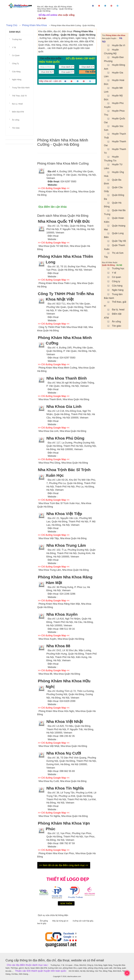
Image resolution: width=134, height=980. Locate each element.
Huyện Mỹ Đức (113, 97)
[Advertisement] (67, 111)
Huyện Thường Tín (111, 158)
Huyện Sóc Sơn (114, 128)
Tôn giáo (113, 326)
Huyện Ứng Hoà (114, 174)
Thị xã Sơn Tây (114, 255)
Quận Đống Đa (114, 197)
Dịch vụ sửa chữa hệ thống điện (53, 915)
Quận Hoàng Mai (115, 227)
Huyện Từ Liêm (113, 166)
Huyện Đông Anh (115, 67)
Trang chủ (12, 25)
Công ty (112, 281)
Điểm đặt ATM (113, 315)
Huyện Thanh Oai (115, 143)
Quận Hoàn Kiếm (114, 220)
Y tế (110, 273)
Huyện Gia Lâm (114, 74)
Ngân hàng (114, 290)
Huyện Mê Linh (113, 90)
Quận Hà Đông (113, 204)
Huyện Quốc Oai (115, 120)
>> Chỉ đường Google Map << (54, 188)
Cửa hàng (114, 286)
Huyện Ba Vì (115, 45)
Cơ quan (113, 277)
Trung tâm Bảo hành (113, 296)
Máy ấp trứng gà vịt (61, 921)
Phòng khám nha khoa (34, 25)
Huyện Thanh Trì (115, 151)
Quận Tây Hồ (115, 241)
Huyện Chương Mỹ (111, 51)
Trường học (115, 268)
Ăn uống (113, 322)
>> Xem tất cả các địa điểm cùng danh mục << (64, 865)
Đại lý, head (115, 310)
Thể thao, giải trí (19, 96)
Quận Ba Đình (113, 181)
